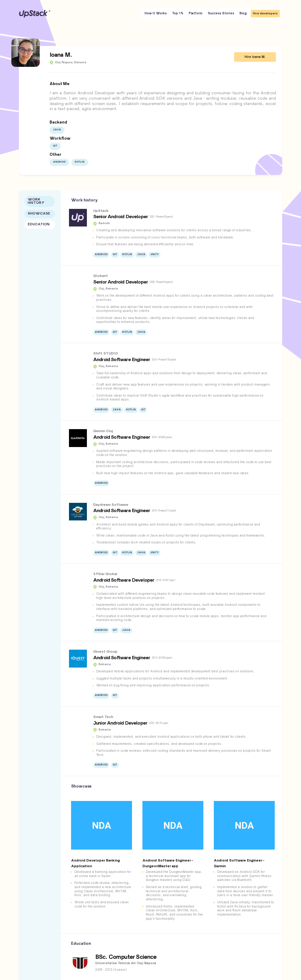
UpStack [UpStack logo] (35, 14)
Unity (155, 255)
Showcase (39, 214)
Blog (243, 13)
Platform (196, 13)
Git (55, 146)
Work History (36, 201)
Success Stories (221, 13)
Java (57, 130)
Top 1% (178, 13)
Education (39, 225)
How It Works (156, 13)
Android (59, 162)
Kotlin (80, 162)
